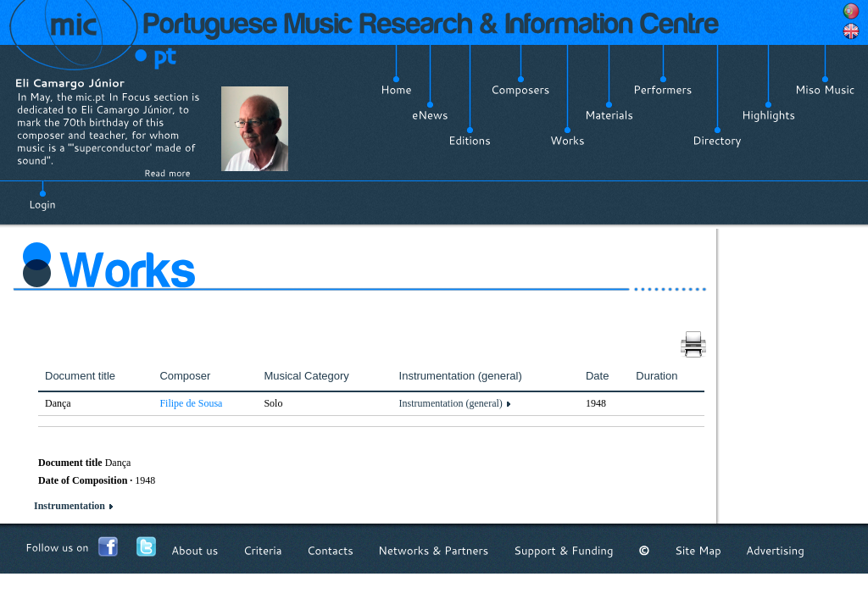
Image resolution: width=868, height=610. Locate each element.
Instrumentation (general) (451, 403)
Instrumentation (70, 506)
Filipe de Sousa (191, 403)
